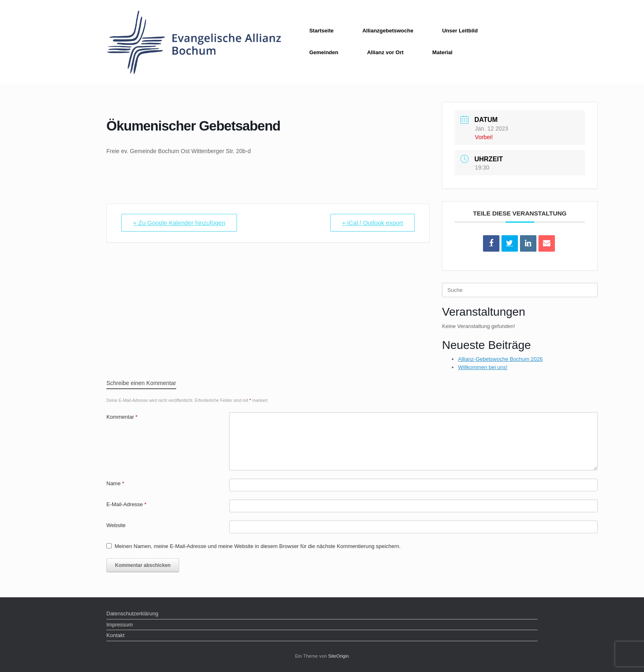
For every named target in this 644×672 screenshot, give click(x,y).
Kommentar (122, 417)
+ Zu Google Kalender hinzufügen (179, 223)
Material (443, 52)
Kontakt (115, 635)
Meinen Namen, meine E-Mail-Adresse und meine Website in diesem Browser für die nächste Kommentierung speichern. (258, 546)
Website (116, 525)
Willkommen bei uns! (483, 367)
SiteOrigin (339, 656)
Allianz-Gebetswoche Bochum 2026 (500, 359)
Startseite (321, 31)
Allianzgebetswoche (388, 31)
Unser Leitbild (460, 31)
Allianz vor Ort (385, 52)
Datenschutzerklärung (132, 614)
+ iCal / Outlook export (373, 223)
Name (115, 483)
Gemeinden (324, 52)
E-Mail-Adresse (126, 504)
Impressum (120, 625)
